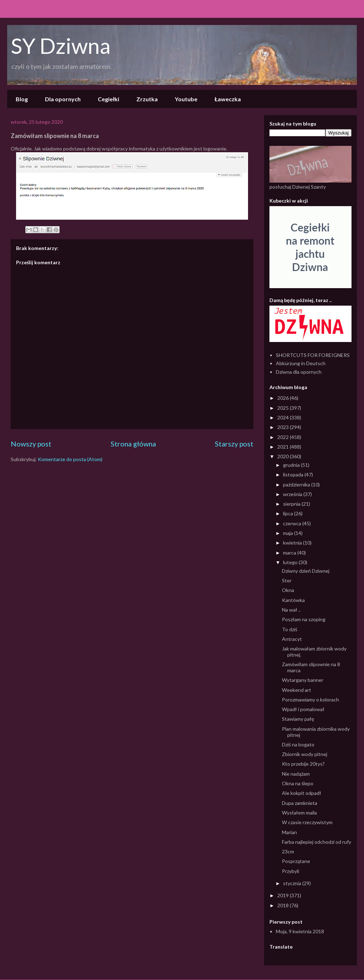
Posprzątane (296, 861)
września (293, 494)
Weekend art (297, 690)
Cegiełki (108, 99)
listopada (294, 474)
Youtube (186, 99)
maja (289, 533)
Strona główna (133, 444)
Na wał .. (291, 610)
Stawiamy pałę (298, 719)
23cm (288, 851)
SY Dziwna (61, 46)
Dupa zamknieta (300, 803)
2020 (284, 456)
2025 (284, 408)
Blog (22, 99)
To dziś (290, 629)
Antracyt (292, 639)
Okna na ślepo (298, 783)
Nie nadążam (296, 774)
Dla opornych (63, 99)
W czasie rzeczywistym (307, 822)
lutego (291, 562)
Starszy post (234, 444)
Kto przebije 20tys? (303, 764)
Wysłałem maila (299, 813)
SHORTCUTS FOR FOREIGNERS (313, 355)
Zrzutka (147, 99)
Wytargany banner (303, 680)
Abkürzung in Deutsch (301, 363)
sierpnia (292, 504)
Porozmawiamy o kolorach (310, 700)
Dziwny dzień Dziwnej (306, 571)
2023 (284, 427)
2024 (284, 417)
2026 (284, 398)
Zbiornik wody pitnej (305, 754)
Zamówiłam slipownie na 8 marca (311, 667)
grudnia (292, 465)
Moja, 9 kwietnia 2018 (300, 931)
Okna (288, 590)
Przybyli (290, 871)
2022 (284, 437)
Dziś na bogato (298, 744)
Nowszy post (31, 444)
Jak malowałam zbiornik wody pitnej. (314, 652)
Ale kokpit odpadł (302, 793)
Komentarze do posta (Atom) (70, 459)
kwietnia (293, 543)
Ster (287, 580)
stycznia (293, 883)
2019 (284, 895)
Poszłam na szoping (304, 619)
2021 (284, 447)
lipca (289, 513)
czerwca (293, 523)
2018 (284, 905)
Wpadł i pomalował (303, 709)
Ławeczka (228, 99)
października (297, 484)
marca (290, 553)
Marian (289, 832)
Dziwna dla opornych (299, 372)
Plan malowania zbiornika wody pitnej (316, 732)
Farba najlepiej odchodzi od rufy (317, 842)
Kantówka (293, 600)
